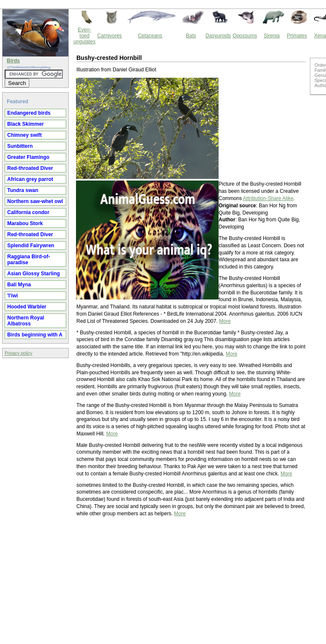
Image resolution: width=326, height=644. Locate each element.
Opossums (245, 36)
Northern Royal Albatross (26, 321)
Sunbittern (20, 146)
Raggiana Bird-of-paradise (29, 260)
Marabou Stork (25, 223)
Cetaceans (150, 36)
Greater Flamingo (28, 157)
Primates (297, 36)
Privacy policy (18, 353)
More (225, 321)
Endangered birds (29, 113)
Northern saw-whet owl (35, 201)
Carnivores (110, 36)
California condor (28, 212)
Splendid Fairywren (31, 246)
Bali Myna (19, 285)
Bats (191, 36)
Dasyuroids (218, 36)
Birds (13, 61)
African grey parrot (30, 179)
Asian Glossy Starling (34, 274)
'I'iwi (13, 296)
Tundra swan (23, 190)
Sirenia (271, 36)
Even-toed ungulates (84, 36)
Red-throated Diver (30, 168)
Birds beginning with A (35, 335)
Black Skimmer (25, 124)
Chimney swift (24, 135)
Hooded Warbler (27, 307)
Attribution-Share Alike (268, 198)
